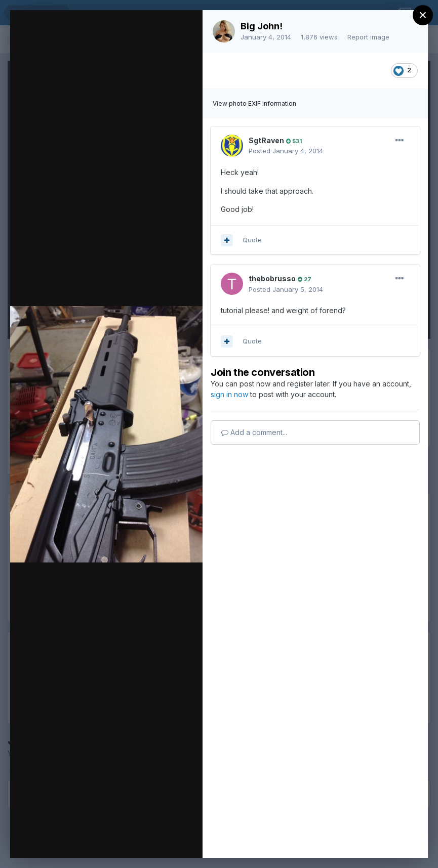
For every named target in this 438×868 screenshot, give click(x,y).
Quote (252, 240)
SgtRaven (266, 140)
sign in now (229, 394)
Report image (368, 37)
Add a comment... (254, 432)
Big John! (262, 26)
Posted (286, 151)
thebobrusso (272, 278)
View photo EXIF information (254, 103)
